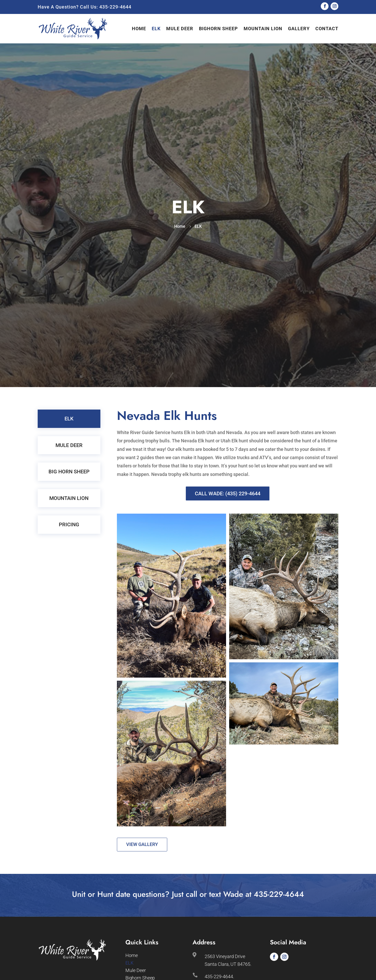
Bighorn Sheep (218, 29)
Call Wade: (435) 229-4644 (228, 493)
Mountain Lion (263, 29)
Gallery (299, 29)
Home (139, 29)
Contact (327, 29)
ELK (156, 29)
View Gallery (142, 844)
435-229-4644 (115, 7)
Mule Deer (180, 29)
